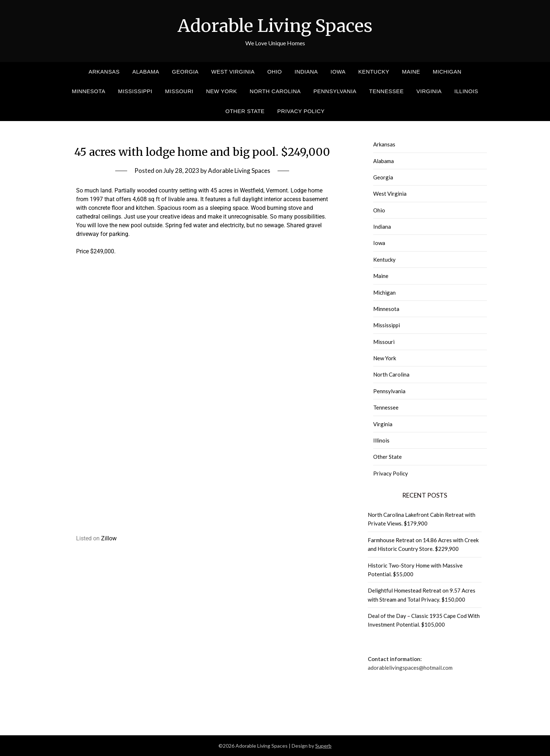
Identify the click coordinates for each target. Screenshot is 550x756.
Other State (245, 111)
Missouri (179, 91)
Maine (411, 72)
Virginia (429, 91)
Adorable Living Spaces (275, 26)
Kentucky (374, 72)
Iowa (338, 72)
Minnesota (89, 91)
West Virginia (233, 72)
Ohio (275, 72)
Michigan (447, 72)
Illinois (466, 91)
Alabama (146, 72)
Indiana (306, 72)
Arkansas (104, 72)
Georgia (186, 72)
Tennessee (386, 91)
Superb (323, 746)
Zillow (109, 538)
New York (222, 91)
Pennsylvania (335, 91)
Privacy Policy (301, 111)
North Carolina (275, 91)
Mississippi (135, 91)
